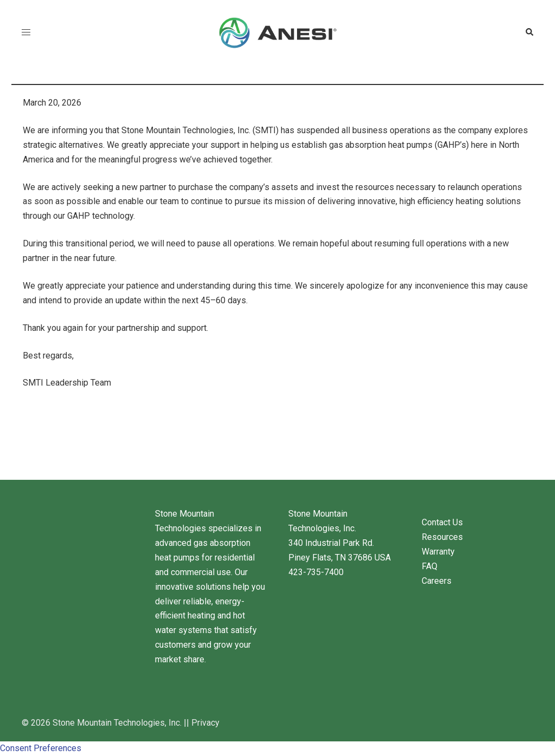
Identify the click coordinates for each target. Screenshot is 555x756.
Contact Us (442, 522)
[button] (529, 32)
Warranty (438, 552)
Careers (437, 581)
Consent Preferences (41, 748)
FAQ (430, 566)
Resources (442, 537)
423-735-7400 (316, 572)
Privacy (205, 723)
